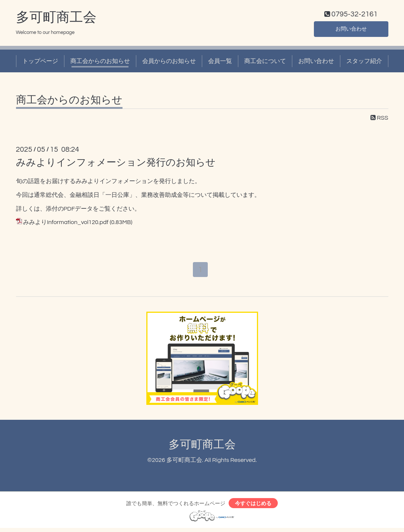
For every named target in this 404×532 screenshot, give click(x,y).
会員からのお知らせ (169, 63)
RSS (379, 120)
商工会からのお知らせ (100, 63)
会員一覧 (220, 63)
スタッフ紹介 (364, 63)
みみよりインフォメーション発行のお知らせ (116, 164)
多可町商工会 (56, 19)
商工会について (265, 63)
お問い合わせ (351, 30)
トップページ (40, 63)
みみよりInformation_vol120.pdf (66, 224)
